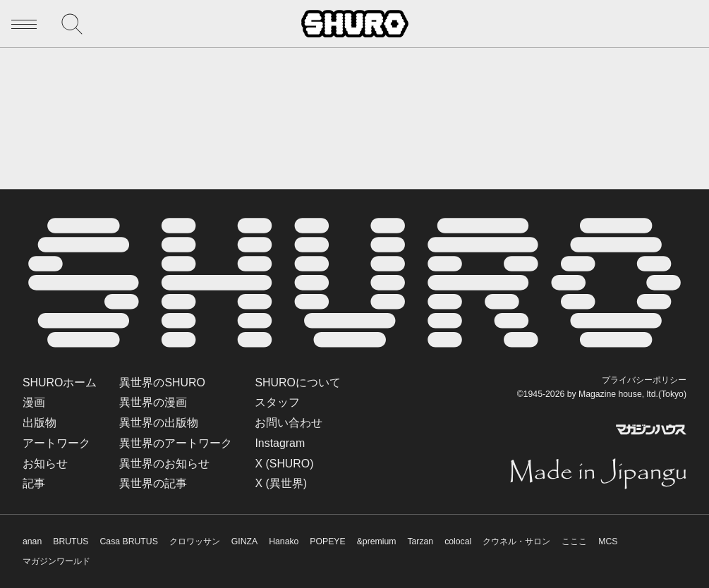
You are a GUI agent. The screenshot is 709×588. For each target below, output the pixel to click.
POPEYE (327, 541)
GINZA (244, 541)
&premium (377, 541)
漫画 (34, 402)
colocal (458, 541)
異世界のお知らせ (164, 464)
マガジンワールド (56, 561)
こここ (574, 541)
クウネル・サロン (516, 541)
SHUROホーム (60, 382)
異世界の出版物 (159, 423)
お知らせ (45, 464)
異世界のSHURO (162, 382)
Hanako (284, 541)
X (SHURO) (284, 464)
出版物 (40, 423)
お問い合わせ (289, 423)
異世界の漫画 (153, 402)
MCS (608, 541)
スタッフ (277, 402)
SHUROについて (297, 382)
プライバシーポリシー (644, 380)
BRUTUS (71, 541)
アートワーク (56, 443)
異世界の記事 (153, 483)
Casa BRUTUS (129, 541)
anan (32, 541)
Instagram (280, 443)
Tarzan (420, 541)
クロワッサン (195, 541)
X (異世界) (281, 483)
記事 (34, 483)
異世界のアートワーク (176, 443)
